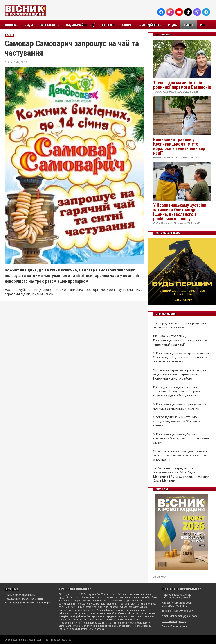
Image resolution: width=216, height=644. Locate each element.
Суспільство (50, 25)
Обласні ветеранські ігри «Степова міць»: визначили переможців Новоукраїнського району (180, 374)
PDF (203, 25)
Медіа (172, 25)
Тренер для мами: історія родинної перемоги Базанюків (182, 85)
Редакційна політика (174, 626)
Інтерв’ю (109, 25)
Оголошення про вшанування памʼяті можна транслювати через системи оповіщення (181, 455)
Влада (28, 25)
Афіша (188, 25)
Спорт (127, 25)
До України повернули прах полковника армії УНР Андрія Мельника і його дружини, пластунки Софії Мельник (181, 474)
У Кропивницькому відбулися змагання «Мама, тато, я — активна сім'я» (181, 438)
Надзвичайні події (81, 25)
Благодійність (150, 25)
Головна (10, 25)
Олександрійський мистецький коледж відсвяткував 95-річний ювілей (177, 421)
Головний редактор (174, 621)
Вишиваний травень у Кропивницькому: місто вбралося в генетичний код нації (179, 146)
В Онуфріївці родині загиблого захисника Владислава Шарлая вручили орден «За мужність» (177, 391)
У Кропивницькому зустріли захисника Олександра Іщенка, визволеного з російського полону (180, 212)
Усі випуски (160, 577)
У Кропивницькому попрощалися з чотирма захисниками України (180, 406)
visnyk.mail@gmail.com (183, 616)
